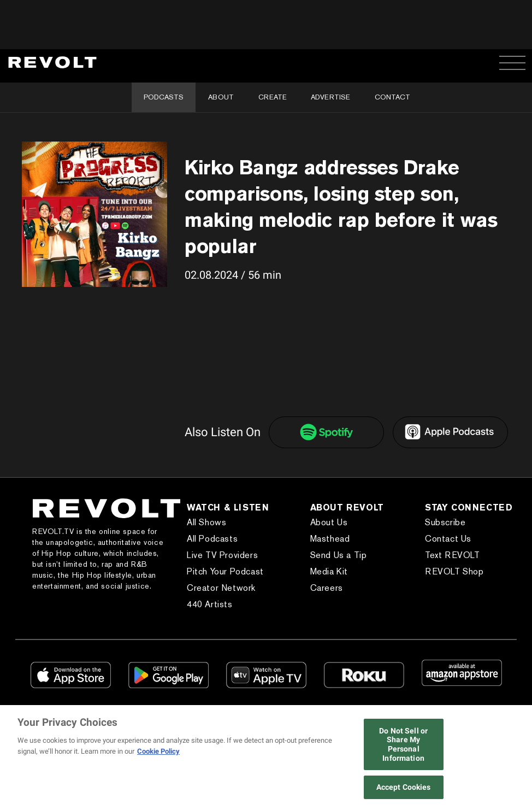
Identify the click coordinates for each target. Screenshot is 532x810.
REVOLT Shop (454, 571)
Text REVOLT (453, 555)
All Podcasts (212, 539)
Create (273, 97)
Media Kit (329, 571)
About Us (329, 522)
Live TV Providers (222, 555)
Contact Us (448, 539)
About (221, 97)
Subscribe (445, 522)
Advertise (330, 97)
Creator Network (221, 588)
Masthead (330, 539)
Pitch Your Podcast (225, 571)
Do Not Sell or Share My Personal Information (403, 744)
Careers (327, 588)
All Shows (206, 522)
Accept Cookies (404, 787)
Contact (392, 97)
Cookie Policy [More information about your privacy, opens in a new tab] (158, 751)
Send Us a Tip (339, 555)
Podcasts (164, 97)
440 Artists (210, 604)
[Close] (520, 759)
